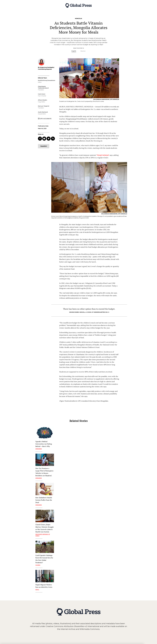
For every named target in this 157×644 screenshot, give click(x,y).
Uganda (38, 565)
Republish (44, 146)
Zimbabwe (39, 449)
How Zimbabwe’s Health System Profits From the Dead (44, 500)
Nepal (37, 590)
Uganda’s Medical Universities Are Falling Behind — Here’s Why (44, 444)
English (74, 51)
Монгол (83, 51)
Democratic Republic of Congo (43, 535)
